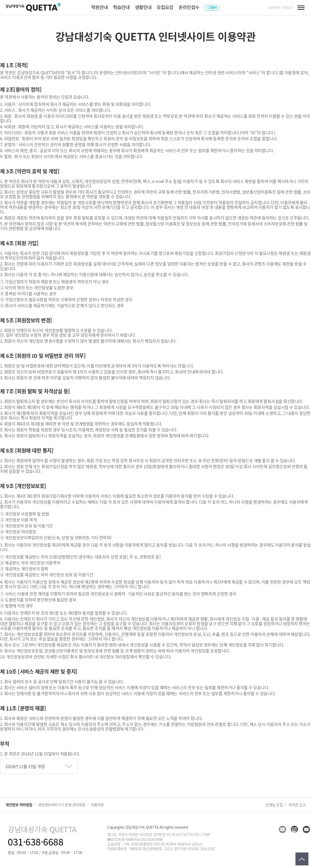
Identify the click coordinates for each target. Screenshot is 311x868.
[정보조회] (207, 849)
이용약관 (97, 805)
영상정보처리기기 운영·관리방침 (62, 805)
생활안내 (143, 7)
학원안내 (100, 7)
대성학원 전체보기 (281, 8)
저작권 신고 (297, 805)
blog (282, 829)
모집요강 (165, 7)
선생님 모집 (274, 805)
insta (294, 829)
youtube (306, 829)
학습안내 (121, 7)
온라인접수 (189, 7)
